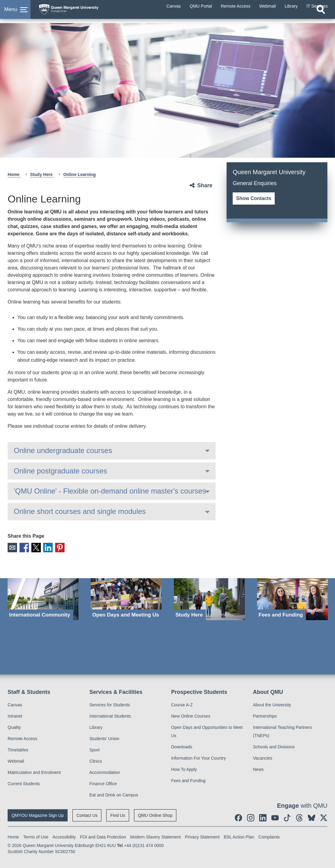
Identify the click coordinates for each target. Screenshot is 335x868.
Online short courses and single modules (80, 511)
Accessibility (64, 836)
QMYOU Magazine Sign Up (38, 814)
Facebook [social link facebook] (22, 547)
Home (14, 174)
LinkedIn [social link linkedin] (44, 547)
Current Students (24, 782)
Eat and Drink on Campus (114, 794)
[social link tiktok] (287, 817)
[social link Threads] (299, 817)
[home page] (84, 12)
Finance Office (103, 782)
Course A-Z (182, 704)
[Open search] (321, 17)
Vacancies (263, 757)
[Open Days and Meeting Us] (126, 598)
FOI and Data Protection (103, 836)
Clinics (96, 760)
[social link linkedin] (263, 817)
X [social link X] (33, 547)
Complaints (269, 836)
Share (205, 185)
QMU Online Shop (155, 814)
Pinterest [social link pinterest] (54, 547)
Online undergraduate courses (63, 450)
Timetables (18, 749)
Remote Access (22, 737)
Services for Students (110, 704)
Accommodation (105, 771)
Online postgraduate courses (60, 471)
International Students (110, 715)
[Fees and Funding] (293, 598)
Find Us (118, 814)
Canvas (15, 704)
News (258, 768)
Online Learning (80, 174)
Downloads (182, 746)
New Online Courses (191, 715)
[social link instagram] (251, 817)
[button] (15, 13)
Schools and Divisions (274, 746)
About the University (272, 704)
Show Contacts (254, 198)
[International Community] (43, 598)
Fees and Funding (188, 779)
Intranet (15, 715)
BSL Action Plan (239, 836)
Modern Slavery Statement (156, 836)
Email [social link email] (12, 547)
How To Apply (184, 768)
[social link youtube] (275, 817)
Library (96, 726)
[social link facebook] (238, 817)
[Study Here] (209, 598)
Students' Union (104, 737)
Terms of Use (36, 836)
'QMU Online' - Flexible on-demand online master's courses (110, 491)
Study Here (42, 174)
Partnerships (265, 715)
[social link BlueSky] (312, 817)
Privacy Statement (202, 836)
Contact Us (87, 814)
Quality (14, 726)
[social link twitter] (324, 817)
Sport (95, 749)
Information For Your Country (199, 757)
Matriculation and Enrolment (34, 771)
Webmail (16, 760)
